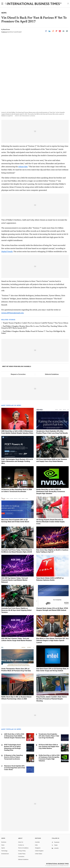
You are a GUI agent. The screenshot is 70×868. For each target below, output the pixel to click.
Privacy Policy (22, 851)
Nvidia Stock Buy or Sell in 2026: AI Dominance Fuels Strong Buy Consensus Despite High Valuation (51, 492)
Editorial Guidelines (52, 374)
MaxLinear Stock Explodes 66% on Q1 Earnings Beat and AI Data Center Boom (15, 768)
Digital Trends (7, 252)
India (36, 845)
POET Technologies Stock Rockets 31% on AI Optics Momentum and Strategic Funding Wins (17, 461)
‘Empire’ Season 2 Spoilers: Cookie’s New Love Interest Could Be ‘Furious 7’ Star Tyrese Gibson (35, 323)
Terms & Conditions (23, 848)
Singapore (38, 848)
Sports (3, 848)
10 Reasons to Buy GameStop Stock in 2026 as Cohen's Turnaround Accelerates (13, 757)
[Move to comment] (67, 31)
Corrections (21, 857)
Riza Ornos (6, 29)
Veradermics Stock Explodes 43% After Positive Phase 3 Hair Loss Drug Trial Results (49, 736)
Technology (4, 851)
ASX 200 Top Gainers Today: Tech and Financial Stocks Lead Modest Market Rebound (15, 580)
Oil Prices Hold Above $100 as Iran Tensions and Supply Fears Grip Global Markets (49, 746)
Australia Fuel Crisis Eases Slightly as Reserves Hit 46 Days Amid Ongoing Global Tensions (16, 610)
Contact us (21, 845)
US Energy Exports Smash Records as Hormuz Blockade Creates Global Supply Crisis (50, 522)
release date (23, 167)
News (3, 845)
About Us (21, 842)
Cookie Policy (22, 854)
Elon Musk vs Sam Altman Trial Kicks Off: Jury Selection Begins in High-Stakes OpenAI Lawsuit (52, 641)
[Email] (63, 31)
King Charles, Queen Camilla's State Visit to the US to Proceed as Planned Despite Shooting (52, 699)
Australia (37, 842)
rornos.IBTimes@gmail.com (12, 313)
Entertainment (5, 854)
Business (4, 842)
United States (39, 854)
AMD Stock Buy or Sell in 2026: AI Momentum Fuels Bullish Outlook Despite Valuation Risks (15, 736)
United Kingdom (39, 851)
